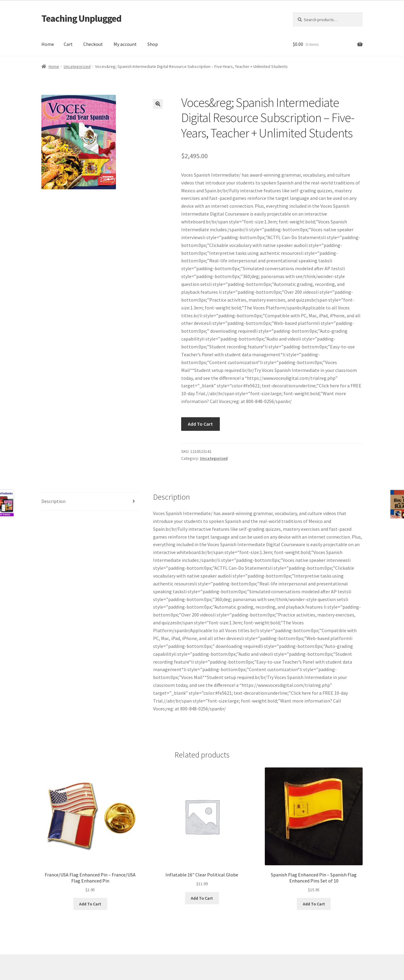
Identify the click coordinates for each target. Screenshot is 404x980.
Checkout (93, 44)
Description (53, 501)
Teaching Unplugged (81, 18)
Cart (68, 44)
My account (125, 44)
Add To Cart (200, 424)
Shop (153, 44)
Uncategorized (77, 66)
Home (48, 44)
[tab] (90, 502)
